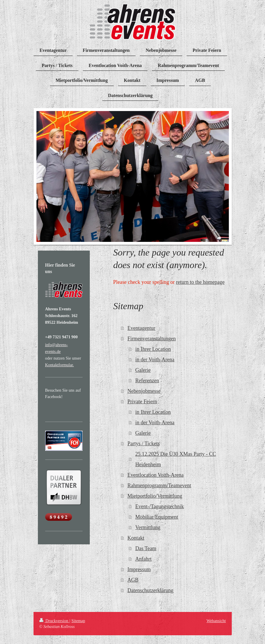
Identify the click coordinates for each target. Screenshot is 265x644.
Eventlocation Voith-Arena (156, 475)
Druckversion (54, 621)
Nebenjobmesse (144, 391)
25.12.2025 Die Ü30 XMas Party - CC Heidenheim (176, 459)
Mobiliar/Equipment (157, 517)
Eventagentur (141, 328)
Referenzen (147, 381)
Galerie (143, 370)
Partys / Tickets (144, 444)
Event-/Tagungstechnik (160, 506)
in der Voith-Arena (155, 360)
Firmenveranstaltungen (152, 339)
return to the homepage (200, 282)
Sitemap (78, 621)
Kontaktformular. (60, 365)
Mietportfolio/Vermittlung (155, 496)
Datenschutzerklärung (150, 590)
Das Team (146, 548)
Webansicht (216, 621)
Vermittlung (148, 527)
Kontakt (136, 538)
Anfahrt (143, 559)
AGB (133, 580)
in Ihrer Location (153, 349)
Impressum (139, 569)
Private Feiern (142, 402)
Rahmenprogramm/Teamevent (159, 485)
